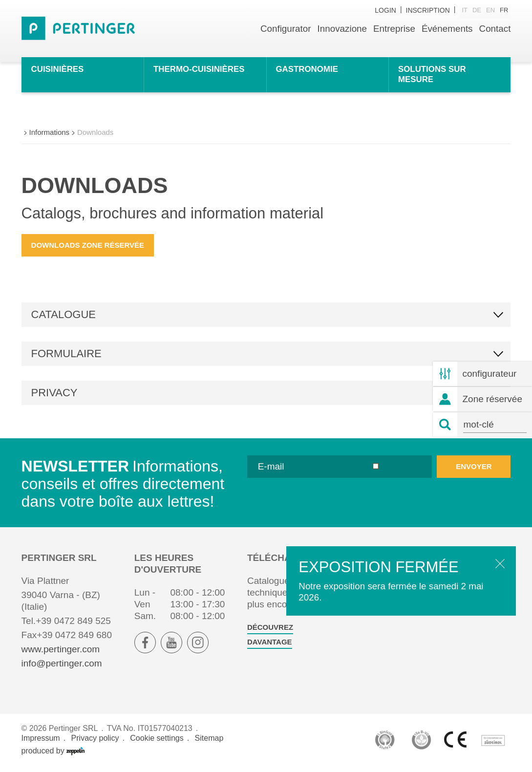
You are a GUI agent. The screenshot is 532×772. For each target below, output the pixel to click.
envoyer (474, 472)
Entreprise (394, 29)
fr (504, 11)
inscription (428, 11)
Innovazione (340, 29)
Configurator (284, 29)
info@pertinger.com (62, 669)
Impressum (41, 743)
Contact (495, 29)
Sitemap (209, 743)
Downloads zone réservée (88, 250)
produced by (53, 756)
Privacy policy (95, 743)
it (465, 11)
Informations (50, 138)
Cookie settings (157, 743)
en (490, 11)
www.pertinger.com (61, 655)
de (477, 11)
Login (385, 11)
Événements (447, 29)
